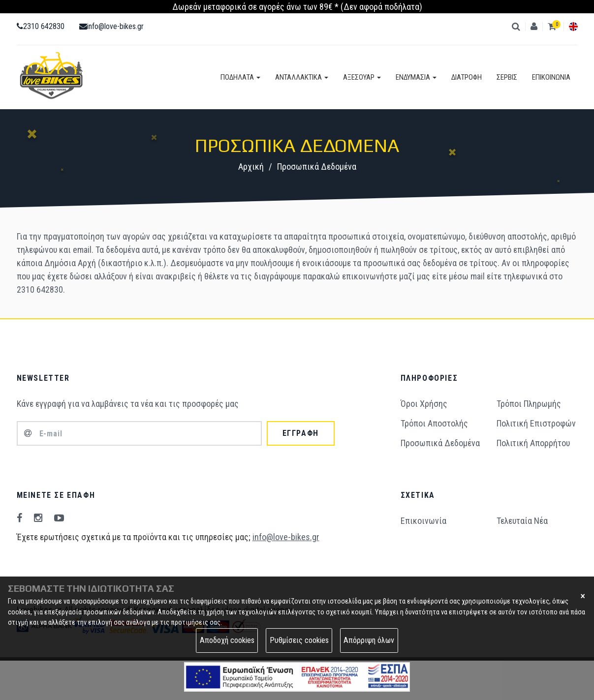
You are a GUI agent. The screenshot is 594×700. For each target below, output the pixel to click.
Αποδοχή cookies (227, 640)
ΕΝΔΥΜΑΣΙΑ (416, 77)
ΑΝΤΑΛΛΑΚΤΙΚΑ (302, 77)
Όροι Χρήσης (424, 404)
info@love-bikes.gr (111, 26)
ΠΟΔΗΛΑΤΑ (240, 77)
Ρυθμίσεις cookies (299, 640)
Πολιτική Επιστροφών (536, 423)
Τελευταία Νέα (522, 521)
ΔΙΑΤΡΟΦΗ (467, 77)
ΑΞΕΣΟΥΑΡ (362, 77)
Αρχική (251, 167)
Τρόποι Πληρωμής (529, 404)
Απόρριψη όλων (369, 640)
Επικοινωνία (423, 521)
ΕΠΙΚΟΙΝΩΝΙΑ (551, 77)
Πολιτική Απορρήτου (533, 443)
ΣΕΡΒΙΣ (507, 77)
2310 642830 (41, 26)
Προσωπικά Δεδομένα (440, 443)
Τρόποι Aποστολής (434, 423)
